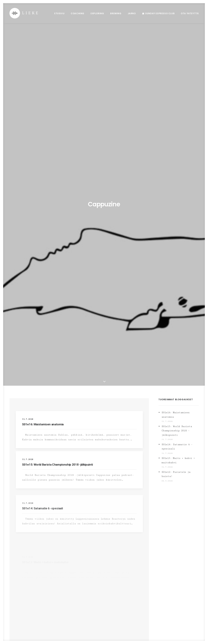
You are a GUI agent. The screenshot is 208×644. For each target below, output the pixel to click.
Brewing (116, 13)
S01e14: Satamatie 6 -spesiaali (177, 147)
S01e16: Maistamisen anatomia (43, 125)
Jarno (132, 13)
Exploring (97, 13)
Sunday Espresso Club (160, 13)
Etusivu (59, 13)
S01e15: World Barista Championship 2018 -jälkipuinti (57, 176)
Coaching (78, 13)
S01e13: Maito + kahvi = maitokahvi (178, 161)
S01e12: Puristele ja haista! (176, 175)
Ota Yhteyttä (190, 13)
